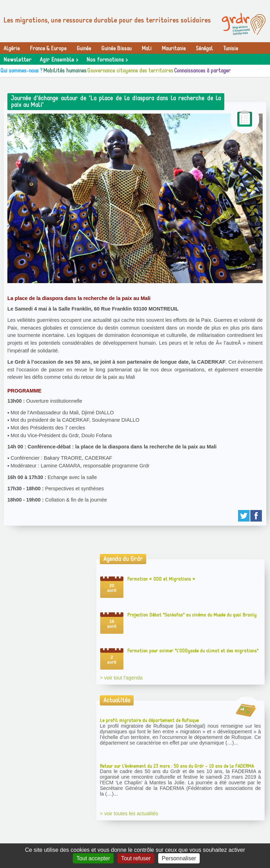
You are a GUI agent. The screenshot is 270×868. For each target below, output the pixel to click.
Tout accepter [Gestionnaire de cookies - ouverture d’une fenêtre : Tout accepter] (93, 858)
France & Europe (48, 49)
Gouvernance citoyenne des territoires (130, 71)
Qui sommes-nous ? (21, 71)
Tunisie (231, 49)
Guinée (84, 49)
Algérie (12, 49)
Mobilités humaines (65, 71)
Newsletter (17, 60)
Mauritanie (174, 49)
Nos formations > (107, 60)
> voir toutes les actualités (129, 813)
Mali (147, 49)
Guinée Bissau (116, 49)
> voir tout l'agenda (121, 678)
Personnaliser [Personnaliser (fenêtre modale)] (179, 858)
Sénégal (204, 49)
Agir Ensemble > (59, 60)
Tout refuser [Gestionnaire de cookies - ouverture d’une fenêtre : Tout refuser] (136, 858)
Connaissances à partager (202, 71)
